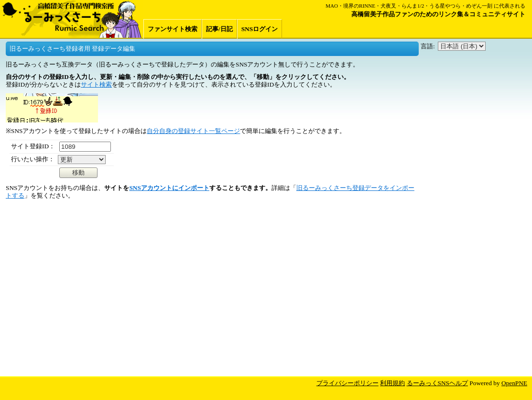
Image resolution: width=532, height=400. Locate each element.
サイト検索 (96, 84)
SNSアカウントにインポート (169, 188)
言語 (427, 46)
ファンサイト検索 (173, 29)
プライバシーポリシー (347, 383)
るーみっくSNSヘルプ (437, 383)
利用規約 (392, 383)
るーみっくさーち (72, 19)
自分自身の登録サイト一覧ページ (193, 131)
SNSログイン (260, 29)
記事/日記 (219, 29)
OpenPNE (514, 383)
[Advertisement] (475, 217)
